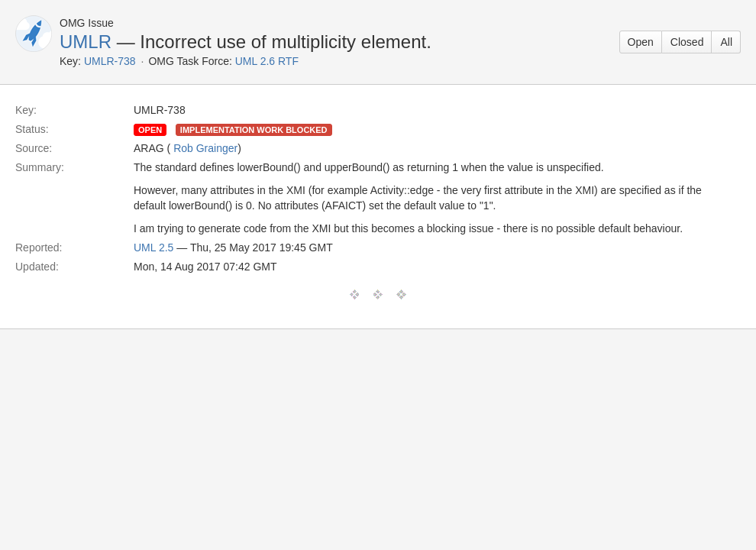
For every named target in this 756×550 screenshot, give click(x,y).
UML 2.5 (153, 247)
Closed (687, 42)
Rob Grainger (205, 148)
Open (641, 42)
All (726, 42)
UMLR (86, 42)
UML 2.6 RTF (267, 61)
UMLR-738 (110, 61)
